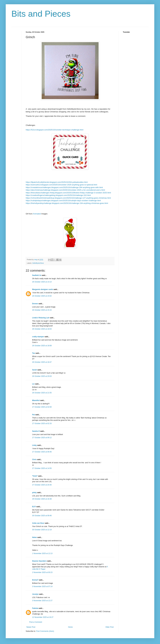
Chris (34, 460)
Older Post (109, 627)
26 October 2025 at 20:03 (42, 376)
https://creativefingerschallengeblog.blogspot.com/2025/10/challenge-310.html (58, 195)
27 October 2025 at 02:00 (42, 407)
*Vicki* (35, 476)
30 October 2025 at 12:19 (42, 530)
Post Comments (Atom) (45, 631)
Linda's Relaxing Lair (41, 318)
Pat (33, 415)
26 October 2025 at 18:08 (42, 346)
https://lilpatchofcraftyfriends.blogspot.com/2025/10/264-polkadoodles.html (57, 182)
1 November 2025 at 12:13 (42, 553)
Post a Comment (36, 622)
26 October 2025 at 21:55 (42, 393)
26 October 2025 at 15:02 (42, 296)
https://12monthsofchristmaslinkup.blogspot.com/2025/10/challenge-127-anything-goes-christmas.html (68, 198)
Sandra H (36, 431)
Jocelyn (35, 594)
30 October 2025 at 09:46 (42, 516)
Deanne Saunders (39, 561)
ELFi (34, 507)
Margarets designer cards (43, 289)
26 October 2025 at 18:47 (42, 362)
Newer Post (31, 627)
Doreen (35, 304)
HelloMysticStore (38, 263)
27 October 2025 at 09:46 (42, 452)
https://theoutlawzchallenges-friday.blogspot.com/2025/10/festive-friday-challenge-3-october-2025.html (68, 193)
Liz (33, 384)
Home (70, 627)
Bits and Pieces (41, 14)
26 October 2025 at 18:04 (42, 329)
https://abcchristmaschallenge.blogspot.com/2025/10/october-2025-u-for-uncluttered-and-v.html (65, 190)
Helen (34, 537)
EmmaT (35, 580)
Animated (37, 214)
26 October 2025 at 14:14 (42, 282)
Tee (34, 353)
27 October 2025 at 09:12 (42, 438)
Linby (34, 445)
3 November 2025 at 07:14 (42, 586)
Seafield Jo (37, 275)
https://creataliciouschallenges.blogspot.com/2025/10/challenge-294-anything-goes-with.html (64, 187)
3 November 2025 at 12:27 (42, 601)
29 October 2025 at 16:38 (42, 499)
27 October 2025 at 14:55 (42, 468)
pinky (34, 493)
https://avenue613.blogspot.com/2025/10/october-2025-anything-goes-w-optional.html (61, 185)
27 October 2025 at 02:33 (42, 423)
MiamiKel (36, 400)
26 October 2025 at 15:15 (42, 310)
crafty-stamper (38, 337)
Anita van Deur (38, 523)
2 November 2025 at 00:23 (42, 572)
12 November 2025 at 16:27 (43, 617)
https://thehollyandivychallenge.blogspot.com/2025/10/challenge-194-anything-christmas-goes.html (67, 203)
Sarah (34, 370)
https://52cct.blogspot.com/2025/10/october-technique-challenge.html (54, 130)
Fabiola (35, 608)
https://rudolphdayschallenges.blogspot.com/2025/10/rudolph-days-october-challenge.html (63, 201)
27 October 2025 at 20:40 (42, 485)
